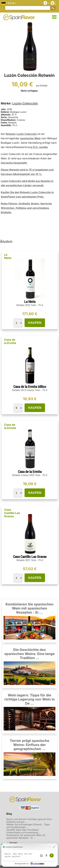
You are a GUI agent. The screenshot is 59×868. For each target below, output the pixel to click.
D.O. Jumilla (40, 147)
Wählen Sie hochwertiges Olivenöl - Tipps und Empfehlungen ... (28, 826)
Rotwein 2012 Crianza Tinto (27, 390)
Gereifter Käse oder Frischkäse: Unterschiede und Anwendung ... (23, 831)
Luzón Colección (25, 103)
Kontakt (13, 843)
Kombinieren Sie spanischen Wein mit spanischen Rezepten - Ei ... (29, 608)
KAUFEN (35, 323)
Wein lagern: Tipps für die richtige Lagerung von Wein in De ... (29, 699)
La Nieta (8, 256)
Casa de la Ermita (10, 341)
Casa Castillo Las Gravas (12, 513)
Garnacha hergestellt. (14, 163)
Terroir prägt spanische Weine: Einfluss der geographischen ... (29, 745)
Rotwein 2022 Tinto (27, 305)
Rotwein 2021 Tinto (27, 560)
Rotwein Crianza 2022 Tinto (27, 475)
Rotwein (11, 134)
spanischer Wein (30, 138)
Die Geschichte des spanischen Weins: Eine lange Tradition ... (30, 654)
